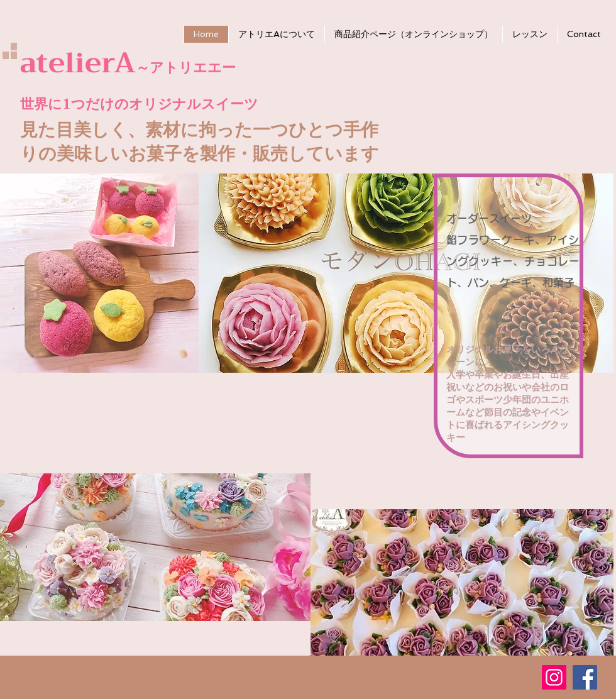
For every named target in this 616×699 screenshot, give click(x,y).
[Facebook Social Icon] (585, 677)
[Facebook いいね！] (483, 671)
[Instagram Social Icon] (554, 677)
